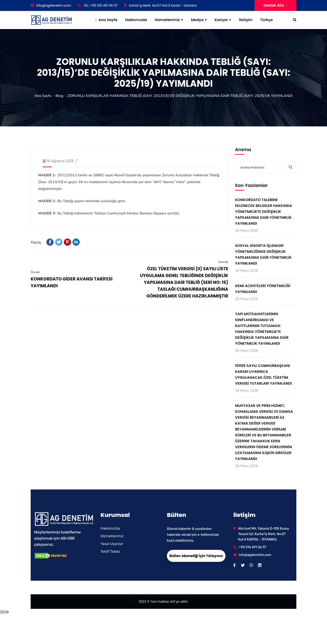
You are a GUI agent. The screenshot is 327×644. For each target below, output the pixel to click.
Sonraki (223, 262)
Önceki (35, 272)
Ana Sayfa (43, 96)
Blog (59, 96)
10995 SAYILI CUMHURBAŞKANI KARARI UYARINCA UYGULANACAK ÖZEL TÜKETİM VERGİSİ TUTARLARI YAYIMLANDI (264, 375)
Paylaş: (36, 242)
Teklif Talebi (110, 552)
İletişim (246, 20)
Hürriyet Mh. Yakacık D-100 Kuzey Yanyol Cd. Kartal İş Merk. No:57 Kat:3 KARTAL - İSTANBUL (264, 534)
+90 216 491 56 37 (253, 547)
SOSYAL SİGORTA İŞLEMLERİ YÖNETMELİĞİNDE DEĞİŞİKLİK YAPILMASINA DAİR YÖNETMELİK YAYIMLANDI (263, 254)
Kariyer (221, 20)
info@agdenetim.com (51, 5)
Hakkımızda (110, 528)
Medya (197, 20)
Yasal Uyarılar (112, 544)
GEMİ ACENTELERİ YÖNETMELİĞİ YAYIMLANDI (263, 289)
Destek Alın (275, 5)
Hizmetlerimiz (167, 20)
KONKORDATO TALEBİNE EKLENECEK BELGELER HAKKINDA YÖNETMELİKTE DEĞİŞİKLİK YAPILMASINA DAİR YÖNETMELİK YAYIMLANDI (264, 212)
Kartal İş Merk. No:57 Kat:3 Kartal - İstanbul (160, 5)
